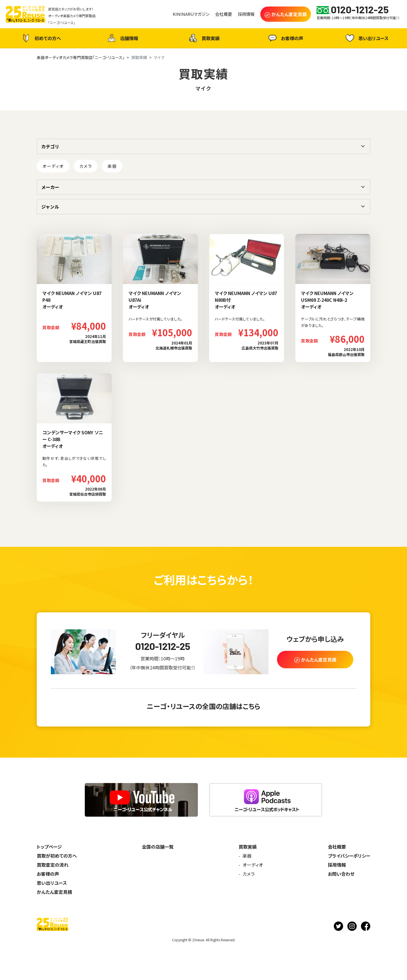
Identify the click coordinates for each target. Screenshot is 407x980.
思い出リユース (366, 38)
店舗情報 (122, 38)
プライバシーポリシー (349, 856)
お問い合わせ (341, 874)
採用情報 (337, 865)
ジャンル (50, 207)
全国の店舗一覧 (158, 847)
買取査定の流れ (53, 865)
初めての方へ (41, 38)
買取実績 (203, 38)
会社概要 (337, 847)
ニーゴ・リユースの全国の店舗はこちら (203, 706)
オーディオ (53, 166)
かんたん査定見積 (54, 892)
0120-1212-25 (163, 646)
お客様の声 (285, 38)
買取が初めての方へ (57, 856)
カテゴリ (50, 146)
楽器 (112, 166)
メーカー (50, 187)
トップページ (49, 847)
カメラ (86, 166)
